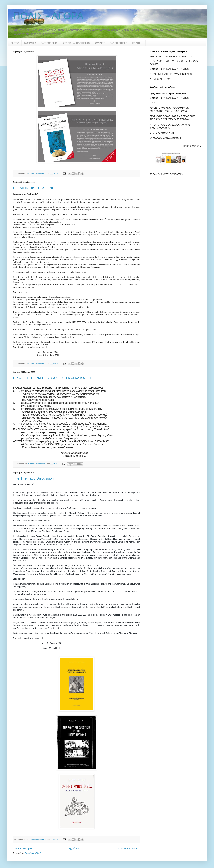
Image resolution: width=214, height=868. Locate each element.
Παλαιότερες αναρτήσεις (129, 848)
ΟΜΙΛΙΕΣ (100, 43)
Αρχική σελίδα (75, 848)
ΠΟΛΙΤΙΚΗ (138, 43)
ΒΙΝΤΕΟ (15, 43)
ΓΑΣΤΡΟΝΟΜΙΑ (49, 43)
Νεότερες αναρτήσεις (23, 848)
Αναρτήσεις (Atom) (33, 853)
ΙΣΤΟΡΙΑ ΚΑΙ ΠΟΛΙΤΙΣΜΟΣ (76, 43)
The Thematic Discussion (33, 478)
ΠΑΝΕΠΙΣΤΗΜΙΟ (119, 43)
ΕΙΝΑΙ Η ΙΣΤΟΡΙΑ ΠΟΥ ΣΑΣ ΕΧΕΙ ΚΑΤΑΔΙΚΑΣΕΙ (52, 378)
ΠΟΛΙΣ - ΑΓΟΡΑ (48, 16)
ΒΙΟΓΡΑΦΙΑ (30, 43)
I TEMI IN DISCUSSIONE (34, 188)
